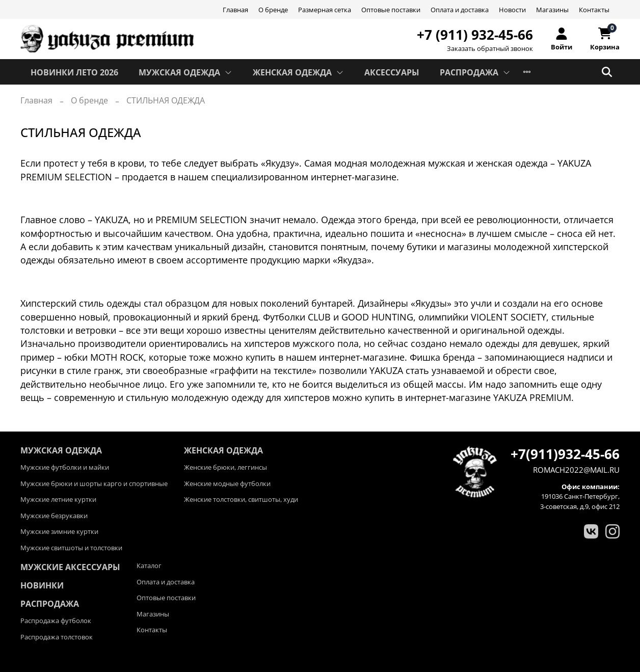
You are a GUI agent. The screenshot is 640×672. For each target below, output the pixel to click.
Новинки (42, 585)
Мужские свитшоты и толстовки (71, 548)
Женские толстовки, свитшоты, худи (241, 499)
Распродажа (50, 604)
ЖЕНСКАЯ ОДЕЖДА (298, 72)
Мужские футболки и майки (65, 467)
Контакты (594, 10)
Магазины (552, 10)
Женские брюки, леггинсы (225, 467)
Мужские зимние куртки (59, 531)
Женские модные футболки (227, 483)
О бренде (273, 10)
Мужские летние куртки (58, 499)
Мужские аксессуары (70, 567)
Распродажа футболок (56, 621)
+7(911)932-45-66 (565, 454)
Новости (512, 10)
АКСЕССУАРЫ (392, 72)
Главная (235, 10)
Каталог (149, 566)
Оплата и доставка (460, 10)
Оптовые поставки (391, 10)
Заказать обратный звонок (490, 49)
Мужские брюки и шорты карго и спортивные (94, 483)
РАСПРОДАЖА (475, 72)
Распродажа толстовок (57, 637)
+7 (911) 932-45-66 (475, 35)
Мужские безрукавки (54, 516)
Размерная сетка (325, 10)
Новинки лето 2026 (74, 72)
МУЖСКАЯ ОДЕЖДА (185, 72)
